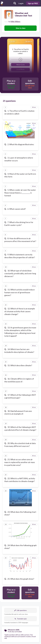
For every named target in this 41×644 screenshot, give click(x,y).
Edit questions (20, 610)
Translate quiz (21, 619)
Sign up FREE (33, 3)
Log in (21, 3)
